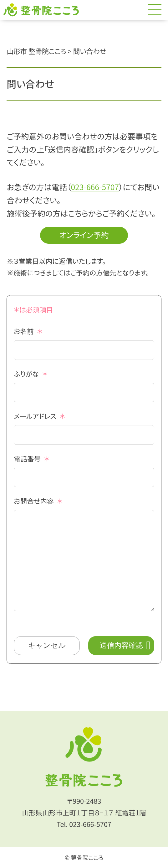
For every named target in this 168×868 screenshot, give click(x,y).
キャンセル (47, 645)
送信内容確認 (121, 645)
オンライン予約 (84, 235)
